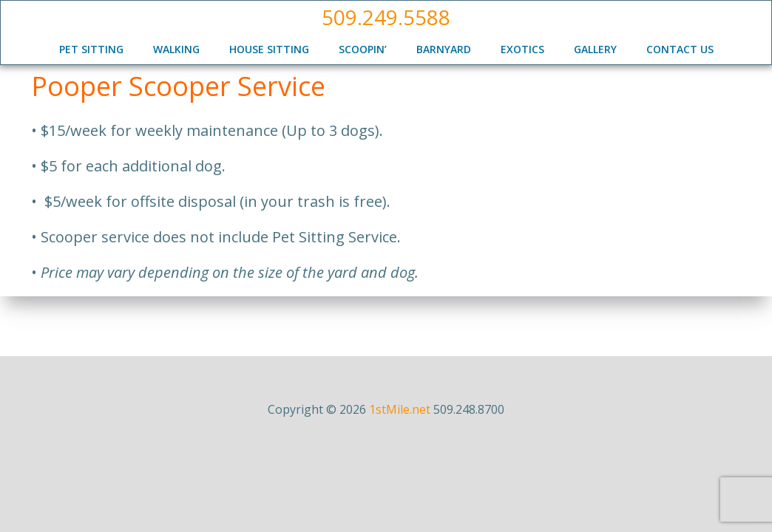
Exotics (522, 49)
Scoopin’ (363, 49)
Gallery (595, 49)
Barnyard (444, 49)
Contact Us (680, 49)
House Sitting (269, 49)
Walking (176, 49)
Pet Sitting (91, 49)
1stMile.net (400, 409)
